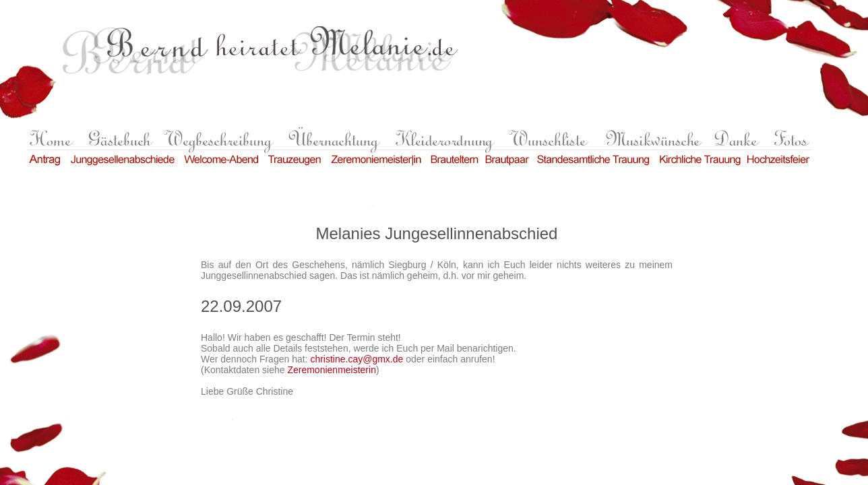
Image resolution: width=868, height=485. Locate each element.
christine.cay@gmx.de (356, 359)
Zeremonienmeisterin (332, 370)
